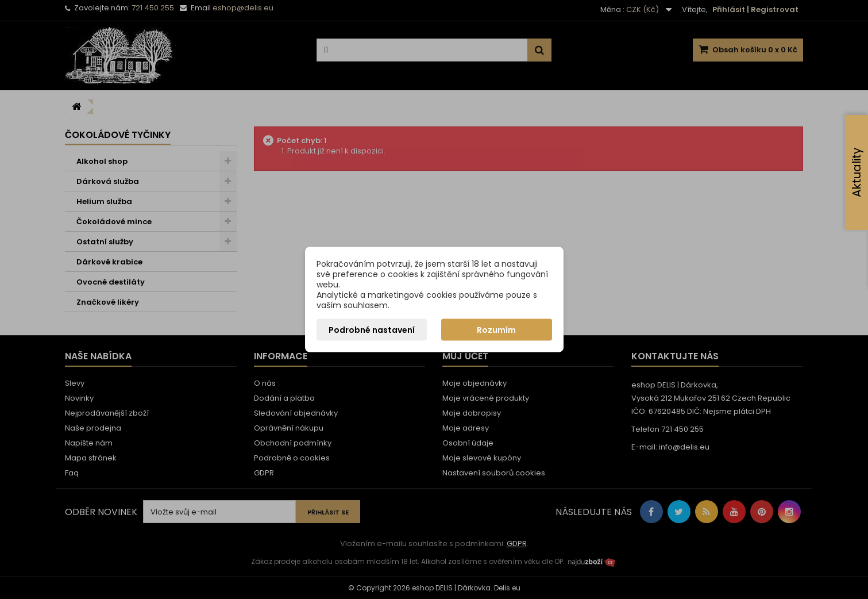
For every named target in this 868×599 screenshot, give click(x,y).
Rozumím (496, 330)
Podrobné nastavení (372, 330)
